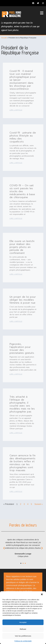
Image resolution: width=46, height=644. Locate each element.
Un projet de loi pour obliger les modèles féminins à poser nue (23, 300)
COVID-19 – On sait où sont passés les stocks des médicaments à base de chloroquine (22, 191)
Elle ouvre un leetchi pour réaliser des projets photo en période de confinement (22, 247)
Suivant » (39, 504)
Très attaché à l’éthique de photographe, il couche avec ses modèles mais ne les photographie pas (22, 404)
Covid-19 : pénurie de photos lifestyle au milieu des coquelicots (23, 137)
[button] (42, 595)
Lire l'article (16, 110)
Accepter (23, 622)
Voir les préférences (23, 636)
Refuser (23, 629)
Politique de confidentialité (23, 641)
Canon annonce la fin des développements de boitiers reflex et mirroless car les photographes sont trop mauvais (23, 463)
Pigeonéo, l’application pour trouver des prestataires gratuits (22, 348)
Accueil (4, 38)
